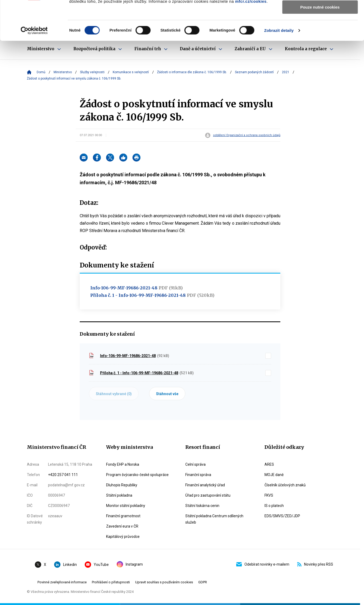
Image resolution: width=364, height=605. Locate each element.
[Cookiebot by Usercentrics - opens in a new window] (34, 67)
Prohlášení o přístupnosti (111, 582)
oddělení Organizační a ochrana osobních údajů (247, 135)
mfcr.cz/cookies (251, 38)
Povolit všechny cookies (320, 13)
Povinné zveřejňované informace (62, 582)
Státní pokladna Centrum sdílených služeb (214, 519)
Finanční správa (198, 475)
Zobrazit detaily (279, 67)
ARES (269, 464)
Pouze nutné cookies (320, 44)
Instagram (130, 564)
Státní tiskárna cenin (202, 506)
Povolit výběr (320, 29)
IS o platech (274, 506)
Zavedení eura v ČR (122, 526)
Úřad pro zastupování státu (208, 495)
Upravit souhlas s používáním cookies (164, 582)
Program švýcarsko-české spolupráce (137, 475)
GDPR (203, 582)
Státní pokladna (119, 495)
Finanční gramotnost (123, 516)
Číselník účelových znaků (285, 485)
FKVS (269, 495)
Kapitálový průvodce (123, 537)
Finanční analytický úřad (205, 485)
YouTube (97, 565)
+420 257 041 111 (63, 475)
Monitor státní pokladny (126, 506)
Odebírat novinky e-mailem (263, 564)
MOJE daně (274, 475)
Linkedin (65, 565)
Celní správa (195, 464)
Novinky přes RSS (315, 564)
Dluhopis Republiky (122, 485)
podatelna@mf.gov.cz (66, 485)
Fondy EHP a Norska (123, 464)
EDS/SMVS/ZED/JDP (282, 516)
